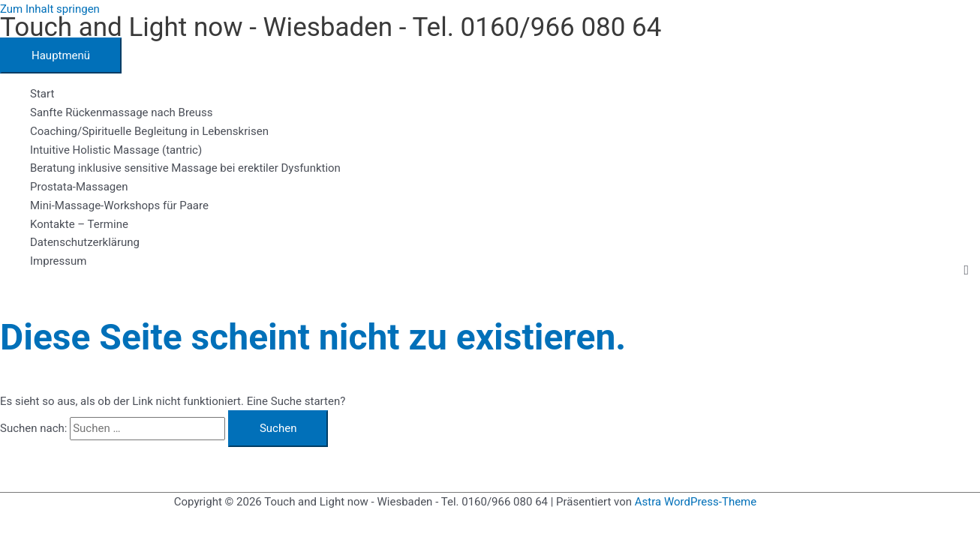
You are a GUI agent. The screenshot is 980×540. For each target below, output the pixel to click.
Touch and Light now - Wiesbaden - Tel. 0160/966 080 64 (331, 27)
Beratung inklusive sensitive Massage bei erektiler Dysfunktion (185, 168)
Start (42, 94)
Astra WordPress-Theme (696, 502)
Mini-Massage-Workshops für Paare (119, 205)
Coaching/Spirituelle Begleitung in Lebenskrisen (149, 131)
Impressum (58, 261)
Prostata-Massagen (79, 187)
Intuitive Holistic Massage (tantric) (116, 150)
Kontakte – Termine (79, 224)
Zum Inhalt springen (50, 9)
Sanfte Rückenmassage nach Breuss (122, 112)
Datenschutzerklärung (85, 242)
